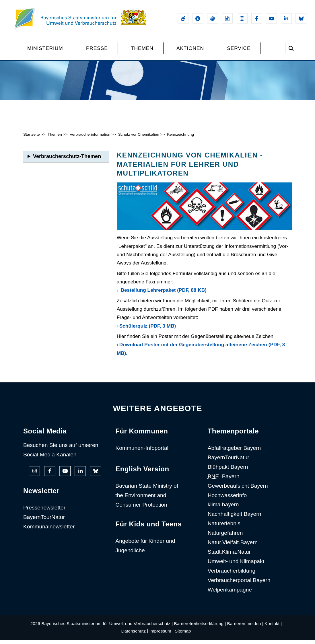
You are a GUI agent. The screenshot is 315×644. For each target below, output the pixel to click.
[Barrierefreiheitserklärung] (183, 18)
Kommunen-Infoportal (142, 452)
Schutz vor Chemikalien (139, 138)
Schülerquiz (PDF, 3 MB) (148, 330)
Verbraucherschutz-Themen (67, 160)
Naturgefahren (225, 537)
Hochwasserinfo (227, 499)
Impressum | (162, 635)
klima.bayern (223, 508)
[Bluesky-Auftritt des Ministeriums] (301, 18)
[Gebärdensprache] (213, 18)
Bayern (224, 480)
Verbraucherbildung (232, 574)
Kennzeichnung (181, 138)
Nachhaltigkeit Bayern (235, 518)
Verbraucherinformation (90, 138)
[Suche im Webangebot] (291, 48)
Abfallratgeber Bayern (234, 452)
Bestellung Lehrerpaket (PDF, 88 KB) (164, 294)
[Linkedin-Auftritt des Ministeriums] (286, 18)
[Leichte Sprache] (227, 18)
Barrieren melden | (245, 627)
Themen (55, 138)
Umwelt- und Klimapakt (236, 565)
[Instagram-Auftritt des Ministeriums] (242, 18)
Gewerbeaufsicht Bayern (238, 490)
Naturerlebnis (224, 527)
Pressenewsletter (44, 511)
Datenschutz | (135, 635)
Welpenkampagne (230, 593)
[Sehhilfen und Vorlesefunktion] (198, 18)
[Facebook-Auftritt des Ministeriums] (257, 18)
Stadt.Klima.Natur (229, 556)
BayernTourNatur (44, 521)
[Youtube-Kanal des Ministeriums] (271, 18)
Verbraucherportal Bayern (239, 584)
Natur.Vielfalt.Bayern (233, 546)
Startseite (32, 138)
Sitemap (183, 635)
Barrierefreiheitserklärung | (200, 627)
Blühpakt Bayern (228, 471)
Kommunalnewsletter (49, 530)
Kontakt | (273, 627)
